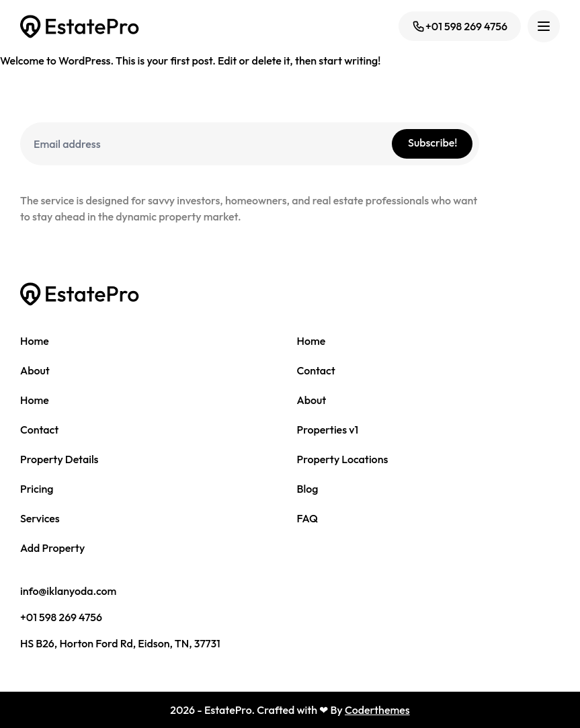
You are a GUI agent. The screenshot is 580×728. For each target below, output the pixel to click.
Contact (316, 370)
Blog (308, 489)
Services (40, 518)
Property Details (59, 459)
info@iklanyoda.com (68, 591)
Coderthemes (377, 710)
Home (35, 341)
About (35, 370)
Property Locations (343, 459)
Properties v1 (328, 430)
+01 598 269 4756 (460, 26)
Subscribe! (432, 143)
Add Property (52, 548)
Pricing (37, 489)
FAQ (308, 518)
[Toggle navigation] (544, 26)
